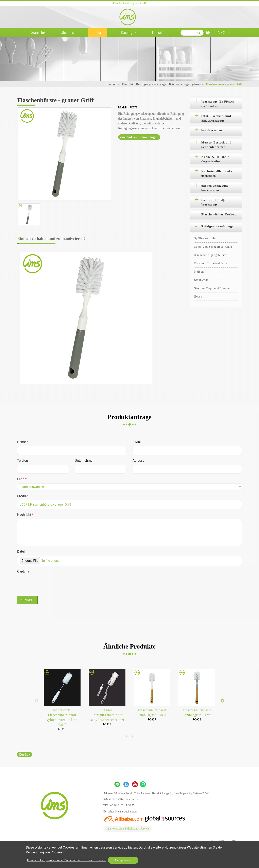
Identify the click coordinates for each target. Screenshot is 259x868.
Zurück (25, 754)
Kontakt (158, 33)
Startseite (39, 32)
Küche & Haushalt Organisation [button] (215, 159)
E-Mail (138, 442)
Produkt (128, 84)
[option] (65, 154)
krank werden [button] (212, 130)
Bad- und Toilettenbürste (211, 263)
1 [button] (126, 736)
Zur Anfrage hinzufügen (139, 137)
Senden (27, 600)
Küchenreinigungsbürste (186, 84)
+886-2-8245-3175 (122, 805)
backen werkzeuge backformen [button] (215, 188)
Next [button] (222, 701)
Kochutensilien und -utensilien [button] (217, 174)
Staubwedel (202, 280)
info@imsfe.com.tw (126, 799)
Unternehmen (85, 461)
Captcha (23, 571)
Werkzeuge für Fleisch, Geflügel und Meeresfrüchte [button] (219, 105)
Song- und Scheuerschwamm (213, 247)
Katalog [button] (127, 33)
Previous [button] (37, 701)
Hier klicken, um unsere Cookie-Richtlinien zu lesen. (67, 860)
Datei (21, 552)
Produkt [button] (96, 33)
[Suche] (192, 33)
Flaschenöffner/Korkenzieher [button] (222, 214)
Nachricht (25, 515)
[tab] (216, 103)
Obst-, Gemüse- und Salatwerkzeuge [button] (216, 118)
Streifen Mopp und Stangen (212, 288)
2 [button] (133, 736)
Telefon (23, 461)
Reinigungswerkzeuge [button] (217, 226)
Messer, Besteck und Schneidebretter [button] (216, 145)
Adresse (138, 461)
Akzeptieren (122, 860)
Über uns (67, 33)
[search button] (198, 34)
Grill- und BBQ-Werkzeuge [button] (213, 202)
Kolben (199, 272)
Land (22, 479)
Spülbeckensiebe (205, 238)
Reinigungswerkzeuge (151, 84)
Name (23, 442)
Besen (198, 297)
